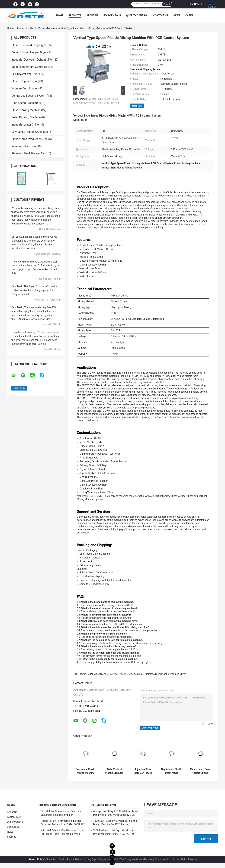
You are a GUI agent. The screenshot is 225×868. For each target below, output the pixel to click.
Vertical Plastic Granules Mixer (127, 674)
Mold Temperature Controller (29, 67)
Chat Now (194, 4)
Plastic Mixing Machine (42, 28)
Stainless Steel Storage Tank (29, 153)
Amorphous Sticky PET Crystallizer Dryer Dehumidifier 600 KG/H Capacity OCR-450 (116, 814)
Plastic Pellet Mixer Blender (94, 674)
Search (167, 4)
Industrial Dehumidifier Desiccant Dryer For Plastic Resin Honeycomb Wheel (62, 832)
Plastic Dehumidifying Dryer (29, 45)
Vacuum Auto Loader (25, 88)
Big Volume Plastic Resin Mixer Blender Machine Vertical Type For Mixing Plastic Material (172, 771)
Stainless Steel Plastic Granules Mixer (165, 674)
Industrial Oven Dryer (24, 146)
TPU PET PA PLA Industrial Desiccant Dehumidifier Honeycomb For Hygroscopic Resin (61, 814)
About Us (92, 15)
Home (60, 15)
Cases (189, 15)
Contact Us (161, 15)
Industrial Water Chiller (26, 125)
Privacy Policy (36, 859)
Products (75, 15)
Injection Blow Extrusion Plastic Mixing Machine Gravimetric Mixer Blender (143, 771)
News (177, 15)
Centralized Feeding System (29, 96)
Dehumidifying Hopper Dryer (29, 52)
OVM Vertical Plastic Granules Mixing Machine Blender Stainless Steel (114, 771)
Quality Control (137, 15)
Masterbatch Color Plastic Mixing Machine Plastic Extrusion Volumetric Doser (200, 771)
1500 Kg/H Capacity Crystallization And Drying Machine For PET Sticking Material (115, 823)
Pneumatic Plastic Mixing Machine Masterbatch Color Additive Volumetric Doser (86, 771)
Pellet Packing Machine (26, 117)
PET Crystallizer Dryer (25, 74)
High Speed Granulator (25, 103)
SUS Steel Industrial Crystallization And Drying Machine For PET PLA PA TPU (115, 832)
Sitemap (12, 837)
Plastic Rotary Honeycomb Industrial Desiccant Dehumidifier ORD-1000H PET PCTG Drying (63, 823)
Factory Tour (112, 15)
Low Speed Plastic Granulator (30, 132)
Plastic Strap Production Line (30, 139)
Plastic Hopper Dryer (24, 81)
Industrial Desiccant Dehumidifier (32, 60)
